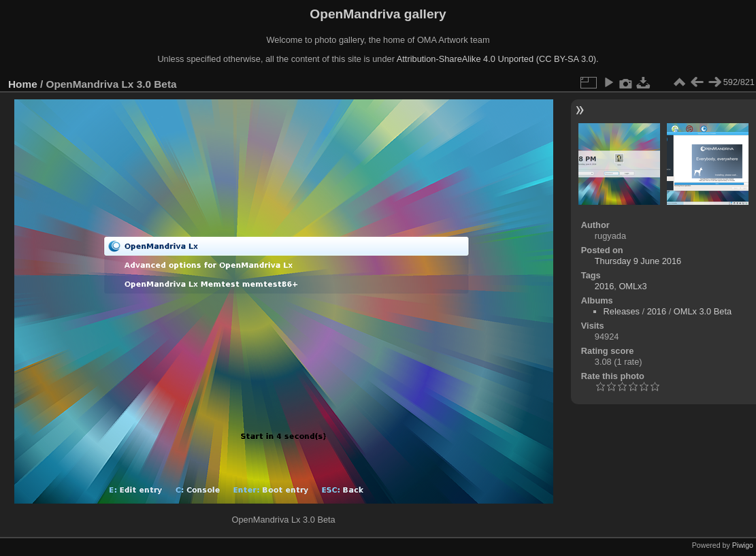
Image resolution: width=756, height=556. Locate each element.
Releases (622, 311)
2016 (604, 286)
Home (23, 84)
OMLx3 (632, 286)
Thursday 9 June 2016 (638, 261)
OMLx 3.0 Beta (703, 311)
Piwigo (743, 545)
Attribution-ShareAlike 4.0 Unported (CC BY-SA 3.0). (498, 59)
